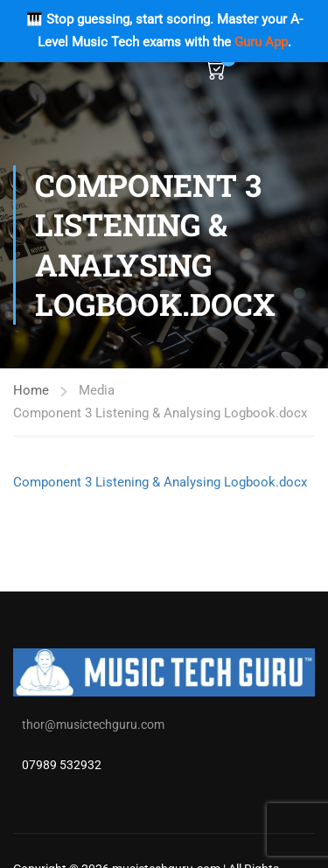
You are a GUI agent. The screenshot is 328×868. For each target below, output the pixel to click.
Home (31, 390)
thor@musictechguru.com (93, 724)
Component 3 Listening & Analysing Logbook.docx (160, 482)
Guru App (261, 42)
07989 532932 (62, 765)
